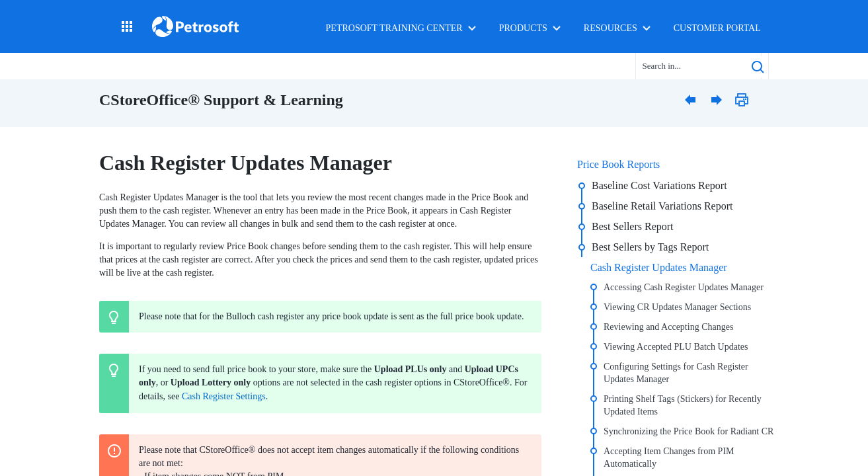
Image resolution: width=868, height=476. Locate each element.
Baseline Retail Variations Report (662, 206)
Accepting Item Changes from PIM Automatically (669, 457)
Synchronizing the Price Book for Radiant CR (689, 431)
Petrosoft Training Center (394, 28)
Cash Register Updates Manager (659, 267)
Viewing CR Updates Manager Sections (677, 307)
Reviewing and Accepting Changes (668, 327)
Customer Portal (717, 28)
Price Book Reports (618, 164)
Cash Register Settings (224, 396)
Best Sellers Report (633, 226)
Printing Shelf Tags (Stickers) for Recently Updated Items (683, 405)
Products (523, 28)
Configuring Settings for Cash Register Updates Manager (676, 373)
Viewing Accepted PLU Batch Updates (676, 347)
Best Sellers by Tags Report (650, 247)
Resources (611, 28)
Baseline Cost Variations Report (659, 185)
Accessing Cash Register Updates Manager (684, 287)
